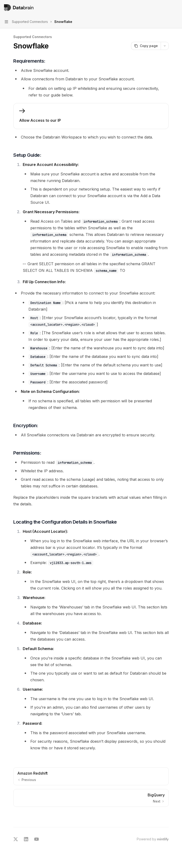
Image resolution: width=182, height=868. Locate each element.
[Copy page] (146, 46)
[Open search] (167, 8)
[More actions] (176, 8)
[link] (91, 116)
